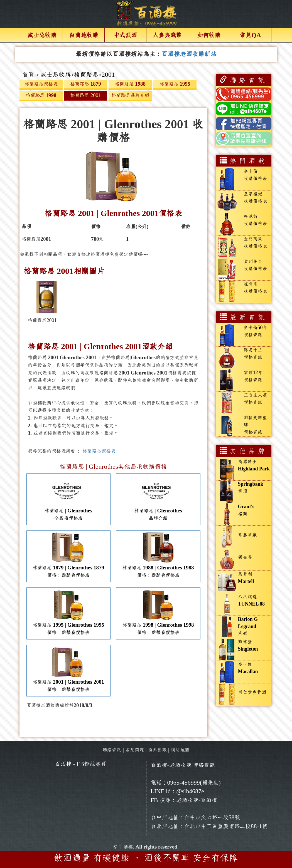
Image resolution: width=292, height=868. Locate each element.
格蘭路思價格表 (99, 451)
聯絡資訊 (112, 750)
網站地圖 (180, 750)
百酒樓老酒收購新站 (189, 54)
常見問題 (135, 750)
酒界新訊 (157, 750)
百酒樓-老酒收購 (171, 765)
